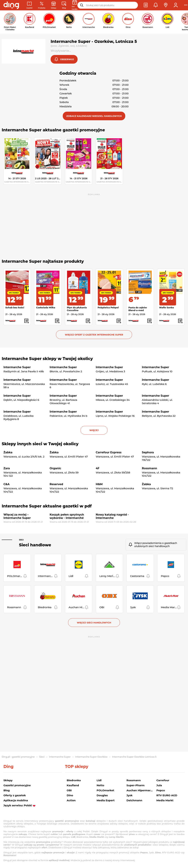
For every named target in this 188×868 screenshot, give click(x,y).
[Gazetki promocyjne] (29, 5)
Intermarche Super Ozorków (91, 757)
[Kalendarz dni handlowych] (75, 5)
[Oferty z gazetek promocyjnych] (42, 5)
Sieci (21, 540)
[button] (146, 5)
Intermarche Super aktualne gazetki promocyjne (53, 130)
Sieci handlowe (35, 545)
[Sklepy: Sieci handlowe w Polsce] (54, 5)
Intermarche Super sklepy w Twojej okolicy (47, 359)
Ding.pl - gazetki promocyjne (18, 757)
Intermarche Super (60, 757)
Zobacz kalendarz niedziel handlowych (94, 116)
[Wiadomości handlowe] (64, 5)
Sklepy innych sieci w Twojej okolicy (40, 444)
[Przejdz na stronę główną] (11, 5)
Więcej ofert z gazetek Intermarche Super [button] (94, 335)
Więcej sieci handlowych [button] (94, 623)
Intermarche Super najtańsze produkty (43, 262)
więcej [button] (94, 431)
